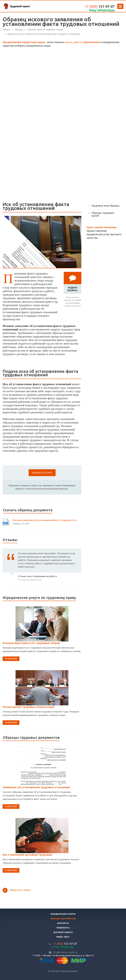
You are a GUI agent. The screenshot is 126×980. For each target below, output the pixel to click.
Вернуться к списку (17, 890)
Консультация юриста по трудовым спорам (31, 643)
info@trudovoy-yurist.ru (65, 952)
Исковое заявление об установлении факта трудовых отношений (46, 520)
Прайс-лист (63, 937)
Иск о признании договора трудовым (27, 855)
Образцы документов (63, 919)
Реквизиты (63, 928)
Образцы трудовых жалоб (103, 214)
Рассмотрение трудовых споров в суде (29, 707)
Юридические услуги (63, 914)
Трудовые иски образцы (105, 206)
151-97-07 (100, 6)
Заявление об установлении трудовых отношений (36, 787)
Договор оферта (63, 932)
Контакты (63, 923)
